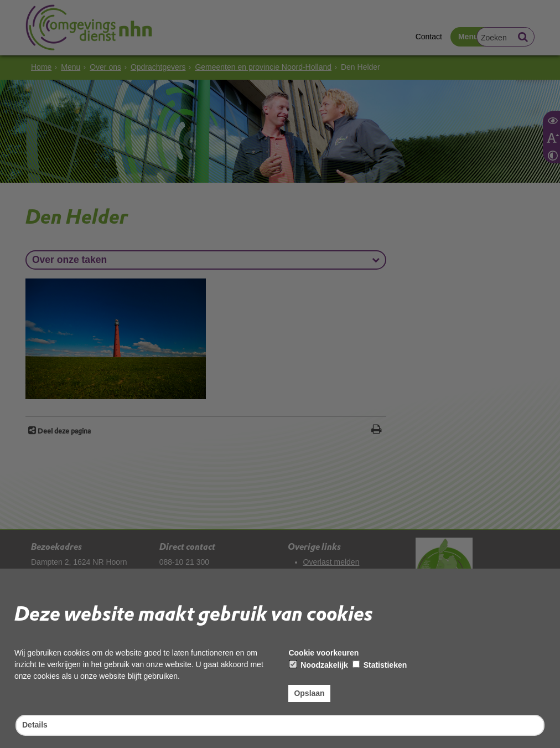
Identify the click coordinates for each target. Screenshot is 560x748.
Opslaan (309, 693)
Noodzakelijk (318, 665)
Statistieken (380, 665)
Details (35, 725)
